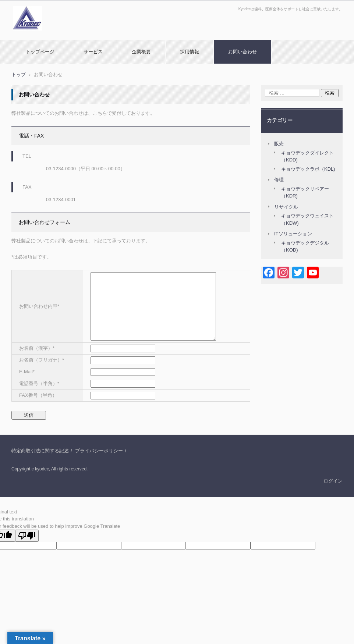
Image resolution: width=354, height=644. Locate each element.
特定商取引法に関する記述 (40, 451)
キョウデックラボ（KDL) (308, 169)
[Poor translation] (27, 536)
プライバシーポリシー (99, 451)
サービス (93, 52)
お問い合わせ (243, 52)
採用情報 (190, 52)
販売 (279, 144)
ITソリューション (293, 234)
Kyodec (22, 34)
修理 (279, 180)
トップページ (40, 52)
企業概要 (141, 52)
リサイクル (286, 207)
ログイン (333, 481)
